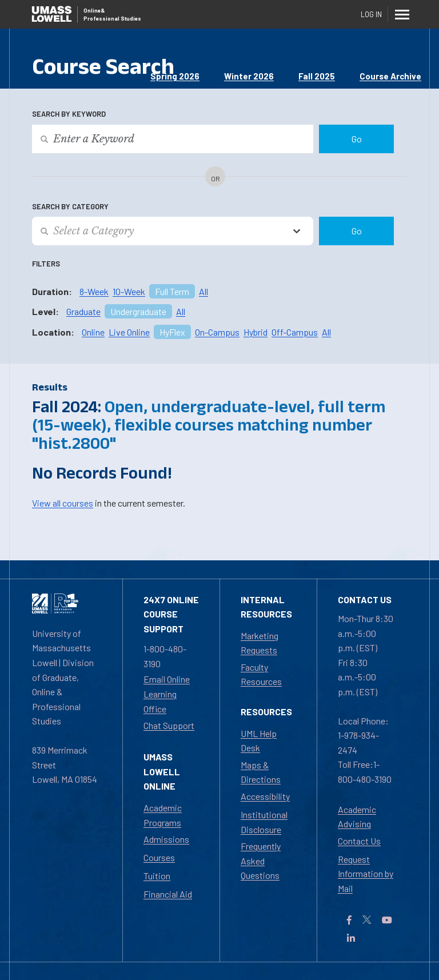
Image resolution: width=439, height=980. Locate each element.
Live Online (129, 332)
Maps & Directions (261, 772)
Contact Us (359, 841)
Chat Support (169, 725)
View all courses (63, 503)
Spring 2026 (175, 76)
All (203, 291)
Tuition (157, 876)
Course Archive (390, 76)
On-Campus (217, 332)
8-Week (94, 291)
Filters (46, 264)
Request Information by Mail (366, 874)
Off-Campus (295, 332)
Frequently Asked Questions (261, 861)
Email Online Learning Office (167, 694)
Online (93, 332)
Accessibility (265, 796)
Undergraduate (138, 311)
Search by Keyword (69, 114)
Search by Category (70, 206)
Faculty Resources (261, 674)
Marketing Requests (260, 643)
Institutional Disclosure (264, 822)
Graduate (83, 311)
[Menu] (402, 14)
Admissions (166, 839)
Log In (371, 14)
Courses (159, 857)
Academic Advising (357, 817)
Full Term (172, 291)
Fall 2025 (317, 76)
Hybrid (256, 332)
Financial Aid (168, 894)
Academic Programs (163, 815)
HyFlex (172, 332)
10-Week (129, 291)
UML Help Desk (259, 741)
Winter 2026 (249, 76)
